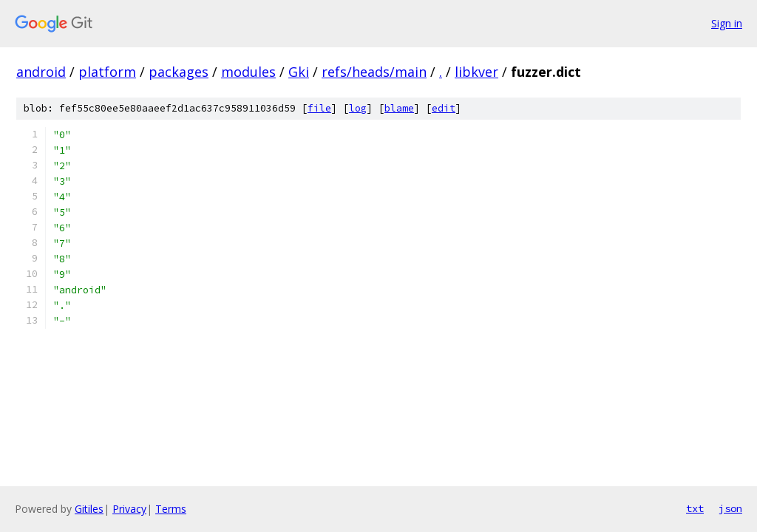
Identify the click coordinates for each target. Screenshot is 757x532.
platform (107, 72)
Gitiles (89, 509)
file (319, 108)
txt (695, 508)
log (358, 108)
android (41, 72)
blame (399, 108)
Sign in (727, 23)
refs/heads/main (374, 72)
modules (248, 72)
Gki (299, 72)
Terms (171, 509)
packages (179, 72)
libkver (476, 72)
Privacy (129, 509)
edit (444, 108)
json (730, 508)
